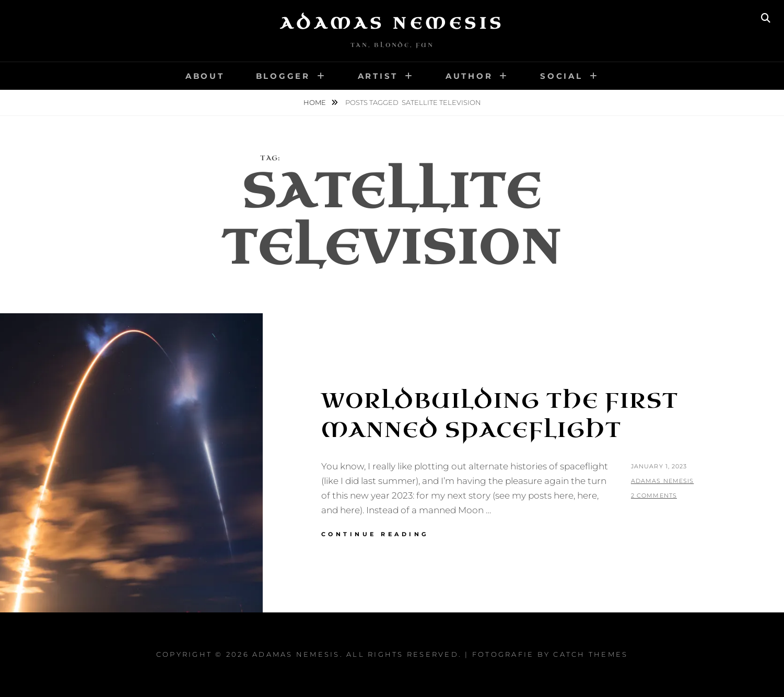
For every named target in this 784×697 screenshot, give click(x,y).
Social (561, 76)
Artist (378, 76)
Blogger (283, 76)
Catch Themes (590, 654)
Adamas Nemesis (392, 23)
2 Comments (654, 495)
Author (469, 76)
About (205, 76)
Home (315, 102)
